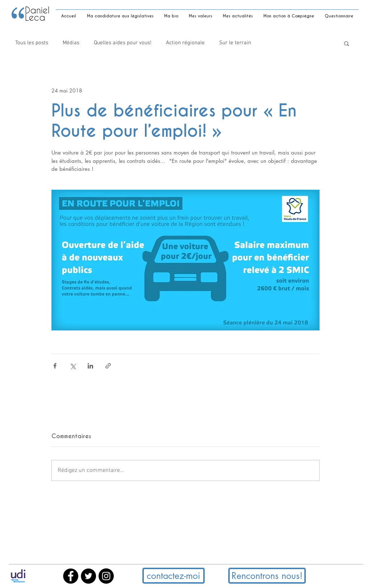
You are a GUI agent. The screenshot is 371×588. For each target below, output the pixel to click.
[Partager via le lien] (108, 366)
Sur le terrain (235, 43)
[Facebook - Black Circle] (71, 576)
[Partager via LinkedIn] (90, 366)
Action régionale (185, 43)
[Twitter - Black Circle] (88, 576)
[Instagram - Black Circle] (106, 576)
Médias (71, 43)
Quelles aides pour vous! (123, 43)
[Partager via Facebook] (55, 366)
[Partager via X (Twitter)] (73, 366)
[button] (347, 43)
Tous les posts (32, 43)
